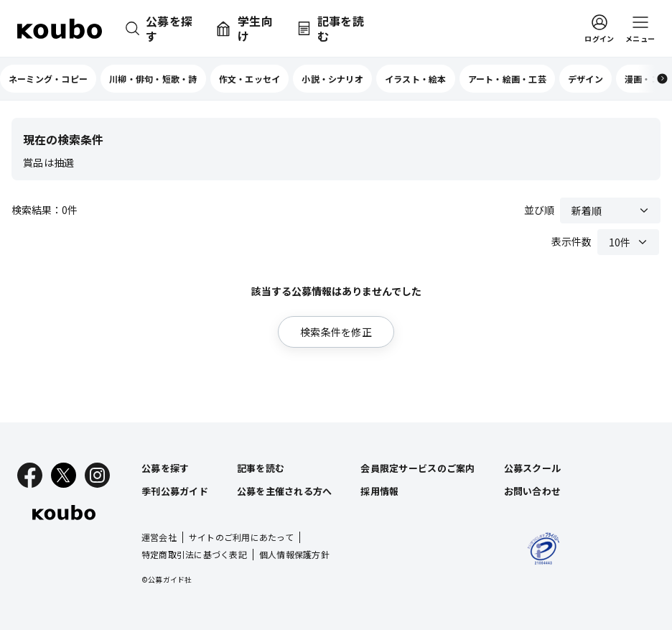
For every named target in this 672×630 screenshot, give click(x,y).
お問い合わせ (533, 491)
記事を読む (261, 468)
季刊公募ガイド (175, 491)
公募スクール (533, 468)
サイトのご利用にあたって (241, 537)
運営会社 (159, 537)
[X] (64, 475)
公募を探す (165, 468)
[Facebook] (30, 475)
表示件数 (571, 241)
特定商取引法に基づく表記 (194, 554)
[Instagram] (97, 475)
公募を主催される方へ (285, 491)
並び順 (539, 210)
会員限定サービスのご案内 (417, 468)
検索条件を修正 (336, 332)
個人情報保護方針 (294, 554)
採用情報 (379, 491)
